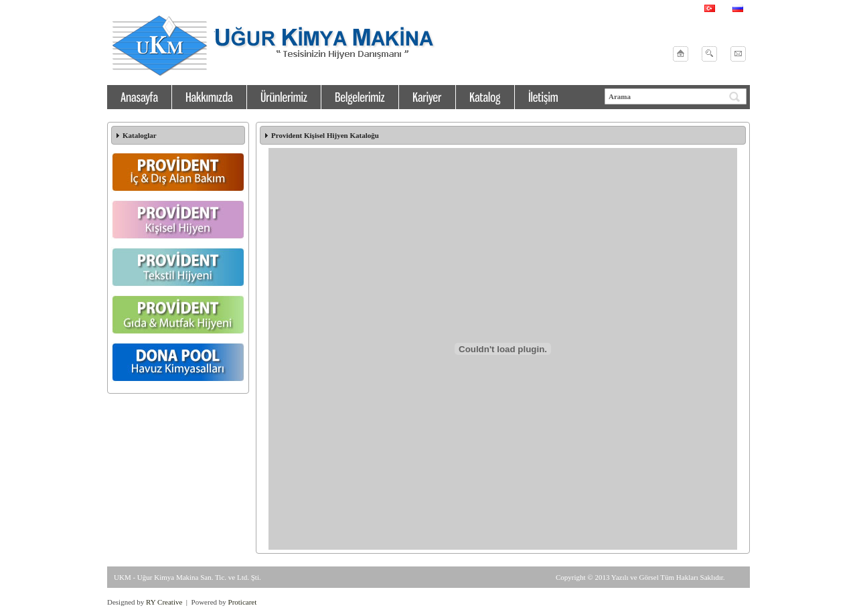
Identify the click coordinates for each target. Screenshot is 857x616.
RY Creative (164, 602)
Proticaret (243, 602)
